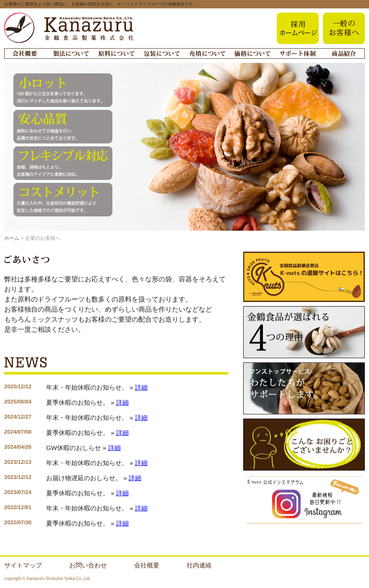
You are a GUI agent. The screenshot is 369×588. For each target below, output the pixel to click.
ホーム (12, 238)
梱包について (161, 53)
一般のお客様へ (344, 28)
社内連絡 (199, 565)
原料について (116, 53)
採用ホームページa (298, 28)
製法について (71, 53)
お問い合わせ (88, 565)
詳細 (141, 387)
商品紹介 (343, 53)
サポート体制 (297, 53)
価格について (252, 53)
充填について (207, 53)
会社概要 (25, 53)
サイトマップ (23, 565)
